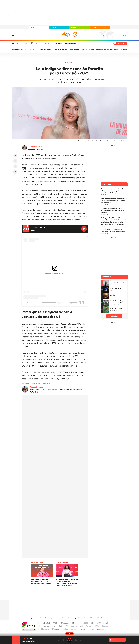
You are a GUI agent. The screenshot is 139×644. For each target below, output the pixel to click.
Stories (82, 596)
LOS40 (33, 27)
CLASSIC (54, 27)
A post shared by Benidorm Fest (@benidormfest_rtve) (55, 303)
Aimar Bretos (101, 50)
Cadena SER (85, 623)
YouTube (65, 596)
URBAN (94, 27)
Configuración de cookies (79, 618)
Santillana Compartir (76, 623)
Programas (38, 43)
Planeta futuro (96, 626)
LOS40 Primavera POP (72, 43)
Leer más (33, 392)
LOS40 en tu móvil (94, 618)
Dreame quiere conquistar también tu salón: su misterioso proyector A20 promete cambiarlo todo (113, 191)
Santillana (66, 623)
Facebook (15, 156)
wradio (66, 626)
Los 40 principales (56, 623)
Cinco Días (74, 626)
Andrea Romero (34, 147)
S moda (82, 629)
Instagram (57, 596)
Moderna (55, 629)
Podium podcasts (65, 629)
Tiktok (61, 596)
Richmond (45, 629)
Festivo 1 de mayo (88, 50)
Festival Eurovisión (47, 383)
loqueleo (91, 629)
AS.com (91, 623)
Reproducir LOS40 (84, 229)
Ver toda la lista (113, 316)
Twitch (78, 596)
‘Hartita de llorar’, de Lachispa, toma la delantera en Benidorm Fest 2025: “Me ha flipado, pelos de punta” (67, 582)
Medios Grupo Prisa (29, 630)
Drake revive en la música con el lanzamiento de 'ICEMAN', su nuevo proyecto (113, 210)
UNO (60, 626)
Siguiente (81, 640)
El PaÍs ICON (74, 629)
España (116, 35)
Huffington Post (49, 626)
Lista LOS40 (16, 43)
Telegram (15, 172)
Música (25, 43)
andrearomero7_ (42, 147)
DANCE (74, 27)
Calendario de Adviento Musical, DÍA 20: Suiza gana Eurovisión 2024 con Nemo (41, 581)
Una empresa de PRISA (29, 625)
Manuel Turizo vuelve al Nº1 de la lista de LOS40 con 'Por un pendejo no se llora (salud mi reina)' (114, 201)
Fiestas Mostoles (113, 50)
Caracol (105, 623)
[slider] (69, 636)
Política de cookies (65, 618)
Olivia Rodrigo (33, 50)
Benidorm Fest (35, 383)
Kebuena (104, 626)
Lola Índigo (25, 383)
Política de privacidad (51, 618)
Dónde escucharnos (107, 618)
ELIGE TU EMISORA (117, 640)
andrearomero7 (45, 147)
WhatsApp (15, 166)
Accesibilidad (39, 618)
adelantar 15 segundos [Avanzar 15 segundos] (76, 640)
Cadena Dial (81, 626)
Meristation (101, 629)
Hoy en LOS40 (58, 43)
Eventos (48, 43)
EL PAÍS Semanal (89, 626)
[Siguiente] (126, 50)
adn (98, 623)
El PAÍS (46, 623)
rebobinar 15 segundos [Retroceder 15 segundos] (63, 640)
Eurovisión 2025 (46, 171)
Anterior (58, 640)
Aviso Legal (30, 618)
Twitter (15, 161)
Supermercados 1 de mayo (49, 50)
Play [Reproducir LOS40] (69, 640)
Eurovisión (69, 63)
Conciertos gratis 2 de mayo (70, 50)
